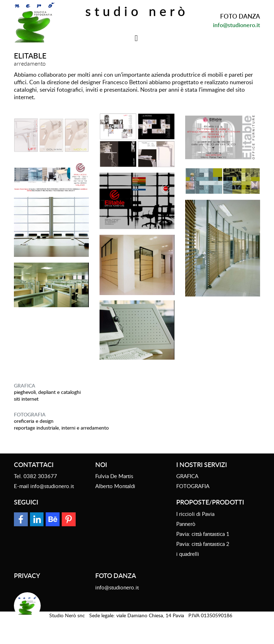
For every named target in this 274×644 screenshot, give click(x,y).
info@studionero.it (237, 25)
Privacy (27, 575)
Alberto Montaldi (115, 486)
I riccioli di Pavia (195, 514)
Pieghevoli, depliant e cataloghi (47, 392)
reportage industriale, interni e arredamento (61, 428)
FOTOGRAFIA (30, 414)
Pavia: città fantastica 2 (203, 544)
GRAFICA (25, 386)
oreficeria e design (34, 421)
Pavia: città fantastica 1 (203, 534)
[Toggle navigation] (136, 38)
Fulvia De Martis (114, 476)
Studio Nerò (137, 11)
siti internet (26, 399)
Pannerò (186, 524)
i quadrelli (188, 554)
